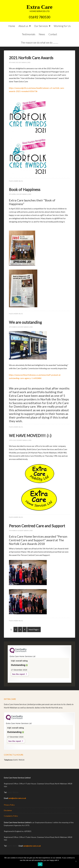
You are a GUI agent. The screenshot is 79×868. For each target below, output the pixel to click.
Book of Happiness (25, 189)
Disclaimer (8, 810)
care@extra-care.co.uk (17, 798)
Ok (40, 864)
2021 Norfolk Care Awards (31, 58)
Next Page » (34, 629)
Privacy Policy (9, 805)
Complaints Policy (11, 816)
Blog (21, 181)
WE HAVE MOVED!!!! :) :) (30, 436)
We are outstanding (25, 322)
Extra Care (40, 7)
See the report (18, 674)
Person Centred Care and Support (37, 526)
